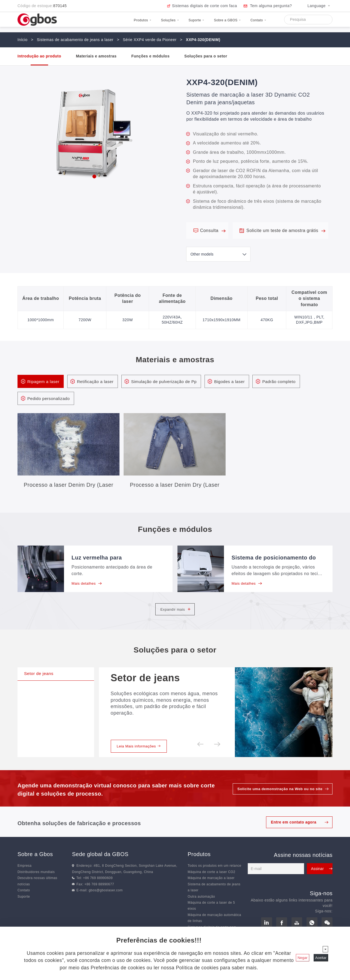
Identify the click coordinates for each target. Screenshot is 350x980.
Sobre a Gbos (35, 864)
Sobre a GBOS (213, 23)
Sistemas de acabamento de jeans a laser (75, 40)
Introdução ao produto (39, 56)
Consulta (213, 230)
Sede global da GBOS (100, 864)
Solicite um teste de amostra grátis (286, 230)
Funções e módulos (150, 56)
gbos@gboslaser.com (106, 900)
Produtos (101, 23)
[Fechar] (325, 949)
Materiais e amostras (96, 56)
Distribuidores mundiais (36, 882)
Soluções (137, 23)
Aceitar (321, 958)
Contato (254, 23)
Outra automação (201, 906)
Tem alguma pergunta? (271, 6)
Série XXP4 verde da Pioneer (150, 40)
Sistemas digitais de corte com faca (205, 6)
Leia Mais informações (141, 756)
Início (22, 40)
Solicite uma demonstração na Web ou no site (278, 798)
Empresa (25, 875)
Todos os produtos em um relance (214, 875)
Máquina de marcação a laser (211, 888)
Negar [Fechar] (302, 958)
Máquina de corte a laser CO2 (211, 882)
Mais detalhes (88, 584)
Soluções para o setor (206, 56)
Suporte (172, 23)
